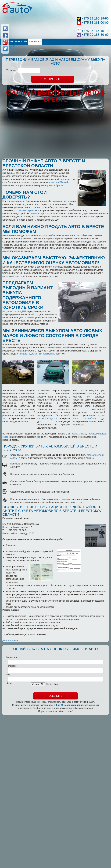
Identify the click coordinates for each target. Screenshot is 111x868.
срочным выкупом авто (28, 210)
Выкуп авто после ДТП (14, 311)
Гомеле (91, 434)
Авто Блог (35, 42)
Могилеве (101, 434)
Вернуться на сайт (15, 42)
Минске (82, 434)
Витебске (73, 434)
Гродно (6, 437)
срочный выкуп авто (48, 418)
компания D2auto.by (59, 182)
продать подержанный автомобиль (37, 354)
